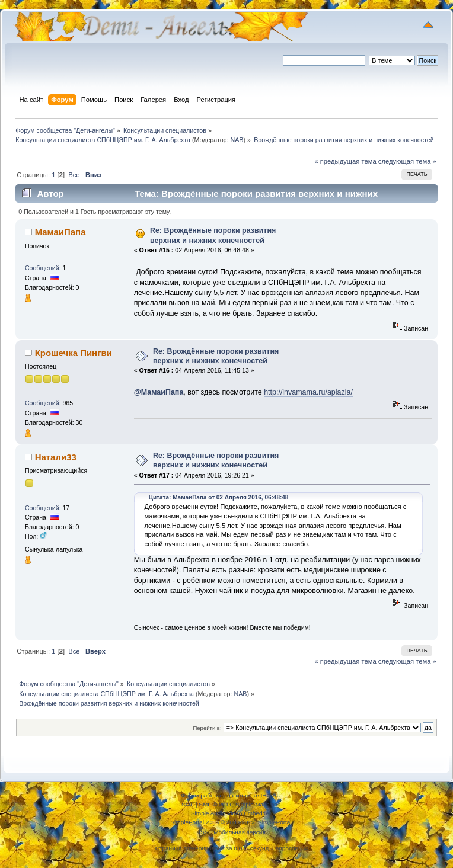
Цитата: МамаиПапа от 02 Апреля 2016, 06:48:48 (219, 497)
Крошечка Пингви (74, 353)
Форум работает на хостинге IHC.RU (231, 795)
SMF (188, 804)
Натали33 (56, 457)
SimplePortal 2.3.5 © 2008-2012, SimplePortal (231, 822)
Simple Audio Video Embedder (231, 813)
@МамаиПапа (159, 392)
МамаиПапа (60, 232)
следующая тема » (407, 161)
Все (74, 175)
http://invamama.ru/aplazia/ (308, 392)
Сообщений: (43, 268)
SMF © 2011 (215, 804)
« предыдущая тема (345, 161)
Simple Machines (258, 804)
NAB (237, 140)
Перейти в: (207, 728)
